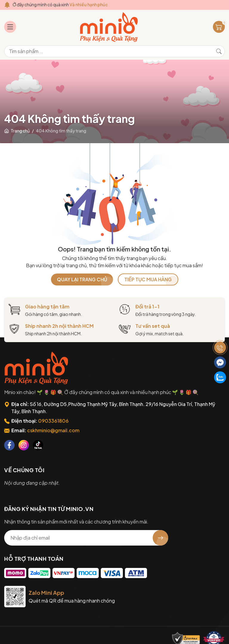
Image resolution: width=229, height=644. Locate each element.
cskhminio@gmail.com (53, 430)
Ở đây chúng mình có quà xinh (61, 5)
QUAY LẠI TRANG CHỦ (82, 279)
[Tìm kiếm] (219, 51)
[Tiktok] (38, 445)
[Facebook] (9, 445)
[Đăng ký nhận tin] (160, 538)
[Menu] (10, 27)
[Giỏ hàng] (219, 27)
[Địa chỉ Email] (86, 538)
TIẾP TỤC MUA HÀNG (148, 279)
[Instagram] (24, 445)
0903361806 (53, 421)
